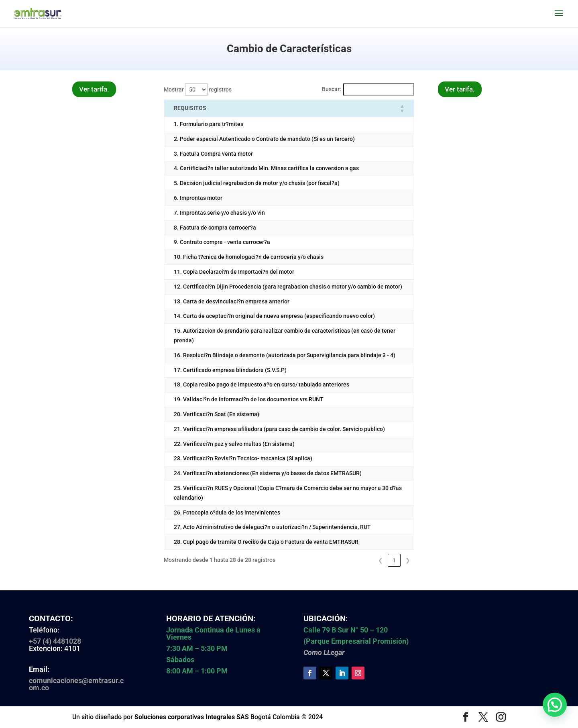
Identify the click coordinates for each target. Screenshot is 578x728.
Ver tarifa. (94, 89)
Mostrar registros (198, 89)
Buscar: (332, 89)
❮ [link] (381, 560)
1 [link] (394, 560)
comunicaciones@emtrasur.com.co (76, 684)
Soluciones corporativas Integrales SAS (192, 717)
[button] (402, 108)
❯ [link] (408, 560)
